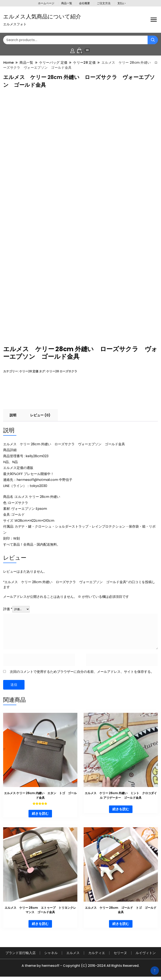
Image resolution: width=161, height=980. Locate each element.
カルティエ (97, 950)
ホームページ (46, 3)
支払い (121, 3)
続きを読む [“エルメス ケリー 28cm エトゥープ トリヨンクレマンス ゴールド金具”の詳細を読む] (40, 921)
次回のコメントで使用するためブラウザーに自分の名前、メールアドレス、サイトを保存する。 (82, 669)
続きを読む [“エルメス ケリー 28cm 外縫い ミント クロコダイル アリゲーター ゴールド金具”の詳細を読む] (121, 806)
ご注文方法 (104, 3)
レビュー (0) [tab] (40, 412)
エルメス (73, 950)
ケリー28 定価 (29, 368)
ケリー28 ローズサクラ (62, 368)
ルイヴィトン (146, 950)
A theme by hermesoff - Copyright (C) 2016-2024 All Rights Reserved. (80, 963)
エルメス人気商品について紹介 (42, 17)
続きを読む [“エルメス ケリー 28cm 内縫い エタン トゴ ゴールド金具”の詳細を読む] (40, 811)
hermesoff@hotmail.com (37, 477)
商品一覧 (67, 3)
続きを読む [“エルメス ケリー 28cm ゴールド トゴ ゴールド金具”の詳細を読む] (121, 921)
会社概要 (84, 3)
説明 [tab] (13, 412)
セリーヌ (120, 950)
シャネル (51, 950)
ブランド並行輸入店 (21, 950)
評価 (8, 606)
